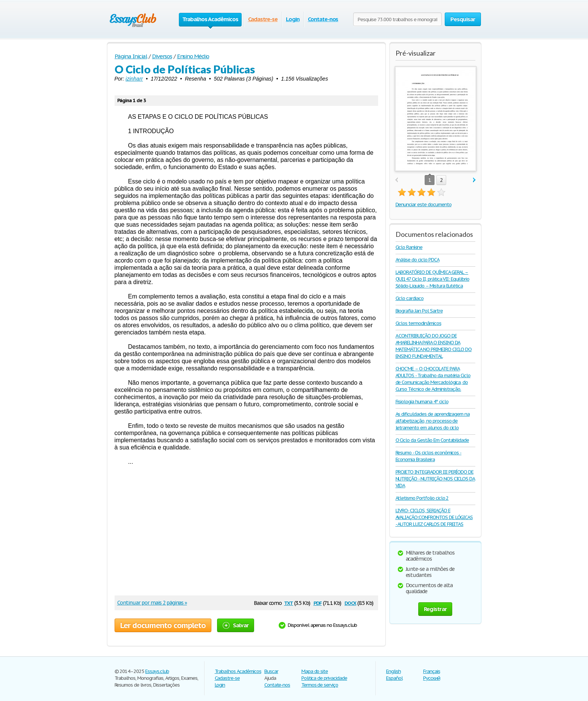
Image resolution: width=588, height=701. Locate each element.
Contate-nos (323, 19)
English (393, 671)
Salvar (236, 625)
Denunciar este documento (424, 204)
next (474, 180)
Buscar (271, 671)
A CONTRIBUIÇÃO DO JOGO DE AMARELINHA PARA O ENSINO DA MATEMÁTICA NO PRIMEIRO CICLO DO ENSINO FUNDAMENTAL (434, 346)
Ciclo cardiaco (410, 298)
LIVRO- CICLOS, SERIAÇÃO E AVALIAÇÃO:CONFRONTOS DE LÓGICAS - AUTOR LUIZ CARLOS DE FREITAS (434, 517)
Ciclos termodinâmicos (418, 323)
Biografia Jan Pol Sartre (419, 311)
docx (350, 602)
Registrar (435, 609)
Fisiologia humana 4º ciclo (422, 402)
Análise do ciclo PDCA (417, 260)
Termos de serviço (320, 685)
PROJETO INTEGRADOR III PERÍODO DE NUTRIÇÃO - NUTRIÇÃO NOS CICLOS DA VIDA (435, 479)
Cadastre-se (263, 19)
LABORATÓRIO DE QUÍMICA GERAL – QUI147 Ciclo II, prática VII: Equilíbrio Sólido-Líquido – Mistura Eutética (432, 279)
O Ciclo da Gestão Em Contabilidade (432, 440)
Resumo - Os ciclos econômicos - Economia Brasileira (429, 456)
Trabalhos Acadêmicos (238, 671)
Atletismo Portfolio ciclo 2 (422, 498)
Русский (432, 678)
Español (394, 678)
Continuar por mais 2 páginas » (152, 603)
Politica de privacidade (324, 678)
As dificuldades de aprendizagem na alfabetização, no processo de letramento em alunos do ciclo (433, 421)
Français (432, 671)
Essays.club (157, 671)
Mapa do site (315, 671)
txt (289, 602)
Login (293, 19)
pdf (318, 602)
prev (396, 180)
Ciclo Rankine (409, 247)
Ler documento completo (163, 625)
